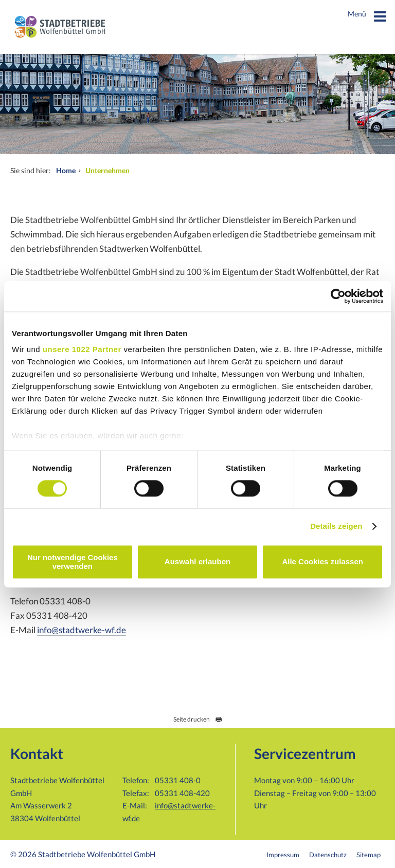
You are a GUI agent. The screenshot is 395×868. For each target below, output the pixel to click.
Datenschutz (328, 855)
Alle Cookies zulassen (322, 562)
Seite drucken (198, 719)
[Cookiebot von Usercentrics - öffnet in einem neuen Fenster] (338, 296)
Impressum (283, 855)
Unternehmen (107, 171)
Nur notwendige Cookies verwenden (73, 562)
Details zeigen (336, 527)
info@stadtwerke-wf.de (82, 630)
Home (66, 171)
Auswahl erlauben (197, 562)
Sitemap (369, 855)
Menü (367, 18)
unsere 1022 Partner (82, 349)
